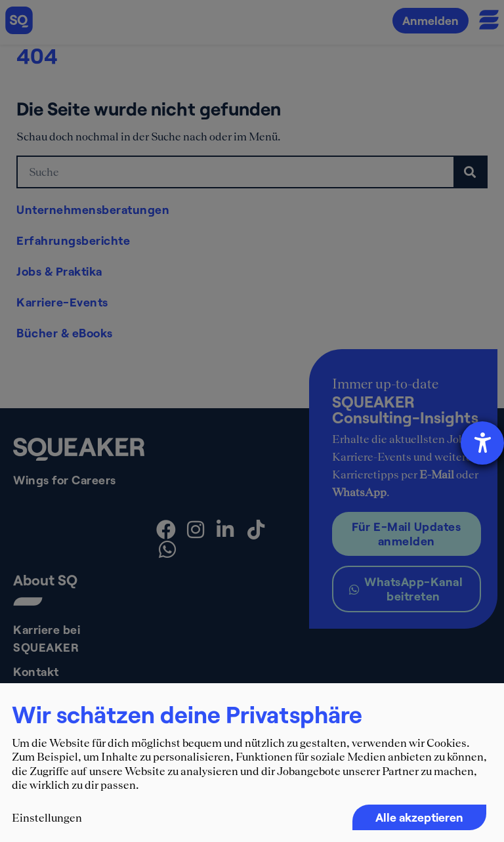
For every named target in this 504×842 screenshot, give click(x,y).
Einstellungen (47, 818)
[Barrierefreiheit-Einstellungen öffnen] (482, 443)
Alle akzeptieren (419, 817)
